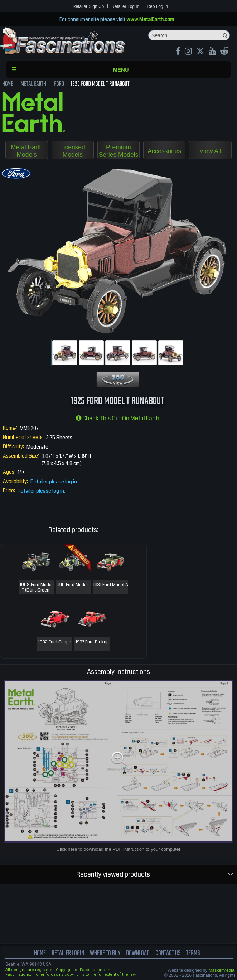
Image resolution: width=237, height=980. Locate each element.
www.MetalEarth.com (150, 19)
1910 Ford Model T (73, 588)
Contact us (171, 954)
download (139, 954)
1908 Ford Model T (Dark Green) (36, 588)
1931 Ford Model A (111, 588)
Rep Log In (157, 6)
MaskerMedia (222, 971)
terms (197, 954)
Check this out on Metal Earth (118, 419)
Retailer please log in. (54, 482)
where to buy (104, 954)
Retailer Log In (125, 6)
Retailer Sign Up (88, 6)
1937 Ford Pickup (92, 643)
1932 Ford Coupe (55, 643)
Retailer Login (64, 954)
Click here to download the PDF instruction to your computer (119, 850)
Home (35, 954)
